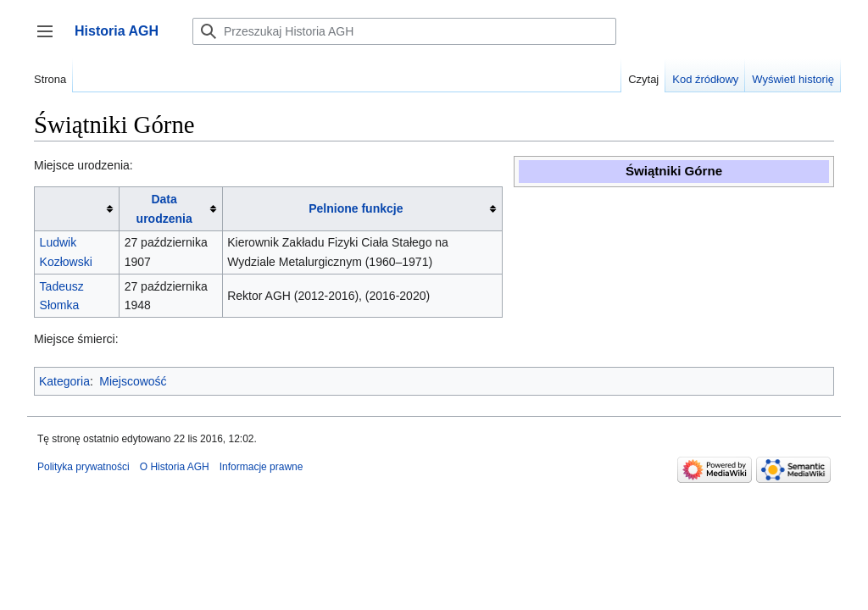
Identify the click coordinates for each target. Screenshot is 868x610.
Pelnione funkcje (356, 208)
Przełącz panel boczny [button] (50, 39)
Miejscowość (133, 381)
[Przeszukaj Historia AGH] (404, 31)
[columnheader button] (77, 209)
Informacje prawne (262, 467)
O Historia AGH (175, 467)
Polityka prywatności (83, 467)
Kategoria (64, 381)
